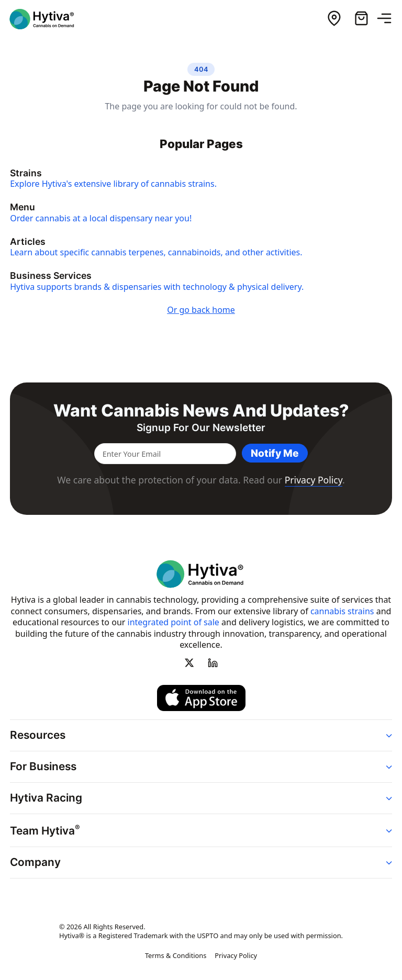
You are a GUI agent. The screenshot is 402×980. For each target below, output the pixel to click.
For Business (43, 766)
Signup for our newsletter (201, 428)
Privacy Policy (314, 480)
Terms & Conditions (176, 955)
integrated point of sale (174, 622)
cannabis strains (342, 611)
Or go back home (201, 310)
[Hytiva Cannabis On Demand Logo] (49, 19)
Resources (38, 735)
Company (35, 862)
